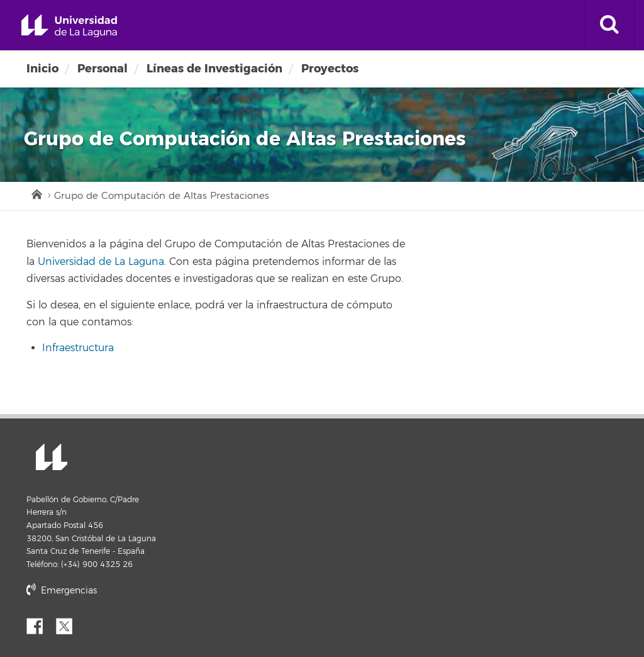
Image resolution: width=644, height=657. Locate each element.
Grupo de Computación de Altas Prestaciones (162, 196)
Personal (103, 69)
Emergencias (62, 591)
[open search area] (609, 25)
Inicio (42, 69)
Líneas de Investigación (214, 69)
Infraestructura (78, 348)
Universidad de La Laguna (69, 26)
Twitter (69, 625)
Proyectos (330, 69)
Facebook (40, 625)
